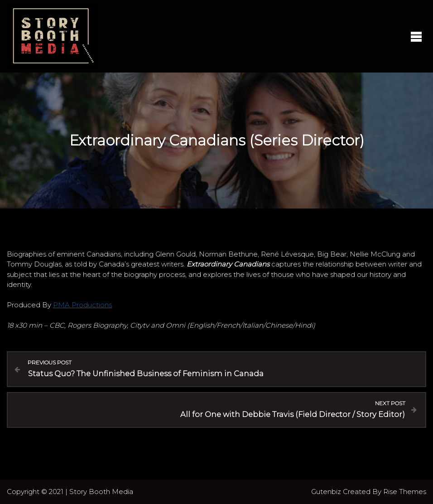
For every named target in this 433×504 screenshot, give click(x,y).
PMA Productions (82, 305)
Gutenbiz (327, 492)
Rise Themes (405, 492)
